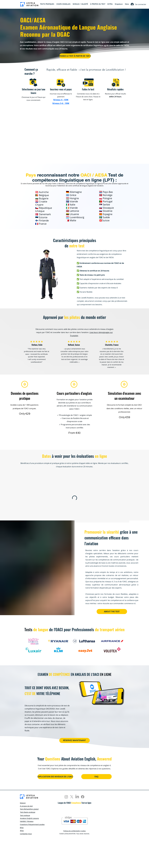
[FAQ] (96, 777)
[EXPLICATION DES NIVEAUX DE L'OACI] (55, 777)
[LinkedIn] (77, 797)
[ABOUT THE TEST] (112, 612)
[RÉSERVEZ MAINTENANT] (74, 740)
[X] (72, 797)
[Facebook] (83, 797)
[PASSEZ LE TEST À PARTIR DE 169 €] (75, 56)
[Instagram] (66, 797)
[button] (47, 4)
